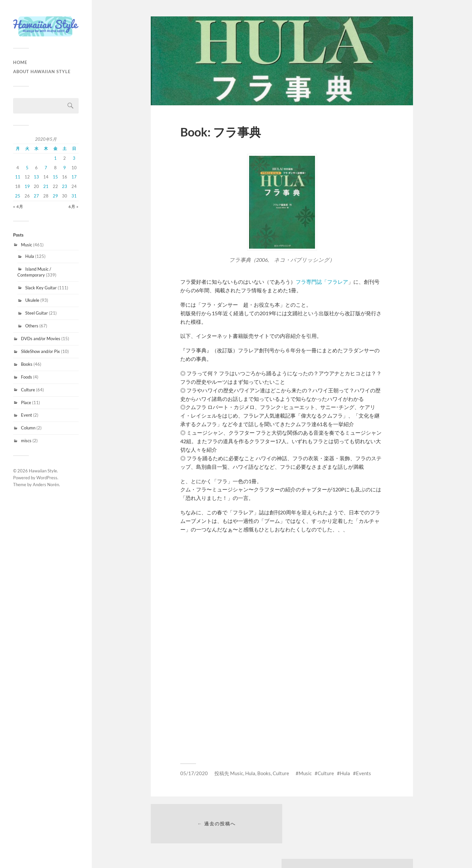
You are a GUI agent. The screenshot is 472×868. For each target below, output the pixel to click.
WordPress (47, 478)
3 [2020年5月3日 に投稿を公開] (74, 158)
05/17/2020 (194, 773)
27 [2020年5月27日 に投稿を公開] (36, 196)
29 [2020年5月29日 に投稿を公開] (55, 196)
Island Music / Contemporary (34, 272)
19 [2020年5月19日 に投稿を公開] (27, 186)
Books (27, 364)
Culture (28, 390)
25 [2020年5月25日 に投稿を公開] (18, 196)
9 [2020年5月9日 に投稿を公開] (65, 168)
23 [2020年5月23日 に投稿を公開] (65, 186)
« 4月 (18, 207)
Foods (27, 377)
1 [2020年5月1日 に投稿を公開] (55, 158)
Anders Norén (46, 485)
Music (27, 245)
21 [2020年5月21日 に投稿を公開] (46, 186)
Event (27, 415)
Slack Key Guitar (41, 288)
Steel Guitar (37, 313)
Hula (30, 256)
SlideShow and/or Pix (40, 351)
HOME (20, 62)
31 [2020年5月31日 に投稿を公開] (74, 196)
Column (28, 428)
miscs (26, 441)
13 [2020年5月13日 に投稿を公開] (36, 177)
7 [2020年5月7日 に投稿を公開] (46, 168)
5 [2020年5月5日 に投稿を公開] (27, 168)
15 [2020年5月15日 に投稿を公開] (55, 177)
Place (26, 403)
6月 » (74, 207)
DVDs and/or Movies (41, 339)
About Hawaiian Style (42, 72)
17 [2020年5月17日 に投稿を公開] (74, 177)
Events (364, 773)
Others (32, 326)
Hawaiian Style (43, 471)
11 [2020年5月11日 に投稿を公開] (18, 177)
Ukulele (32, 300)
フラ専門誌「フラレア (322, 282)
